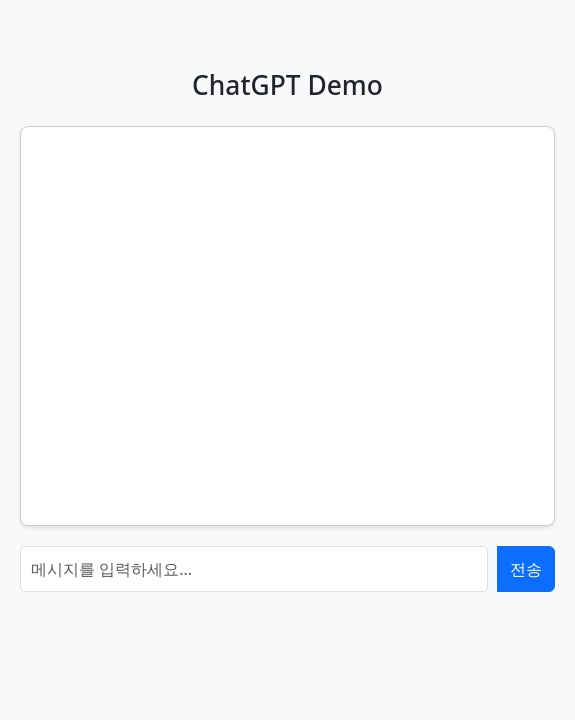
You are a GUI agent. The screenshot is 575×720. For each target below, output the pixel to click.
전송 (526, 569)
